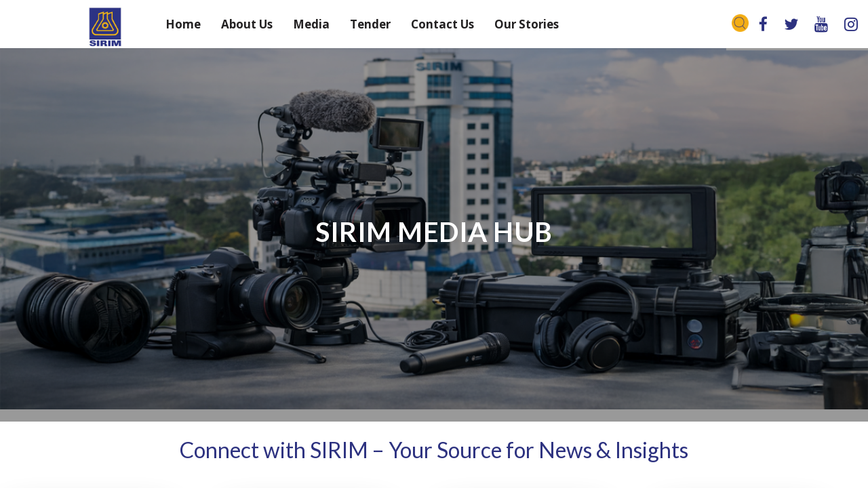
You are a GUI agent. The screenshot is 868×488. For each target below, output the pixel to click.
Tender (370, 24)
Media (311, 24)
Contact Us (442, 24)
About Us (247, 24)
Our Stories (527, 24)
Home (183, 24)
